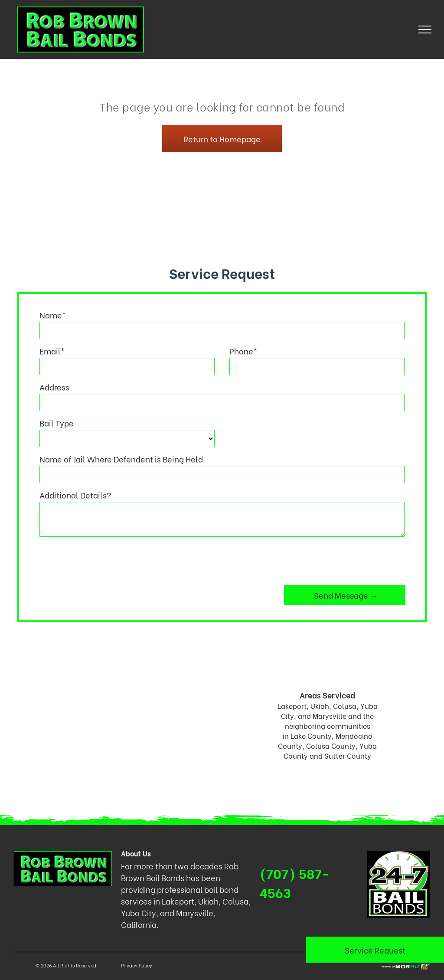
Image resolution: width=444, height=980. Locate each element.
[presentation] (105, 559)
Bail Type (57, 423)
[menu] (425, 29)
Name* (53, 315)
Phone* (243, 351)
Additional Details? (75, 495)
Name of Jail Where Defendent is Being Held (121, 459)
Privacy (129, 965)
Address (54, 387)
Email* (52, 351)
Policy (145, 965)
